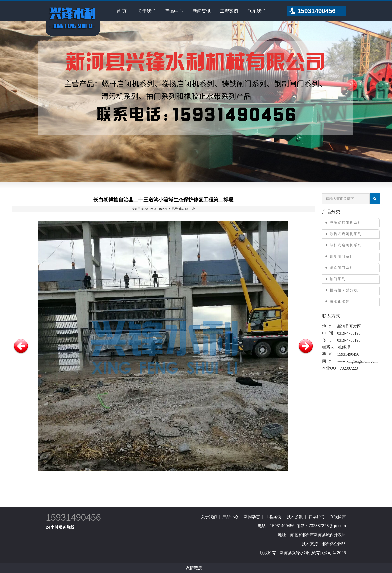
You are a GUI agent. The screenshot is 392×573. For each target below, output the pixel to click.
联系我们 (257, 11)
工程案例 (229, 11)
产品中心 (174, 11)
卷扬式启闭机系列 (346, 234)
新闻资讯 (202, 11)
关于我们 (147, 11)
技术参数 (295, 517)
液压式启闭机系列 (346, 223)
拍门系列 (338, 279)
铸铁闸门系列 (342, 268)
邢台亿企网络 (334, 544)
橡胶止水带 (340, 301)
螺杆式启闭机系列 (346, 245)
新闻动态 (252, 517)
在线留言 (338, 517)
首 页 (122, 11)
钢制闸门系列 (342, 256)
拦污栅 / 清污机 (344, 290)
